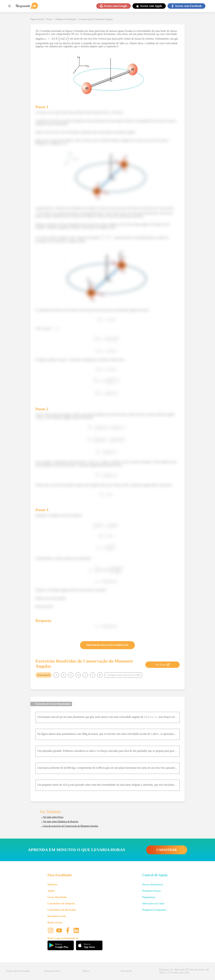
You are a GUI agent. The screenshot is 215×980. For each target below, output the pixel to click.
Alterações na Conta (153, 903)
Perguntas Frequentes (154, 910)
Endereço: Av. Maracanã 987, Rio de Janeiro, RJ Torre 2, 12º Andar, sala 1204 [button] (184, 971)
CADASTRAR (167, 850)
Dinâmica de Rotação (66, 19)
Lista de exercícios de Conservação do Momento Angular (71, 826)
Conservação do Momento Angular (96, 19)
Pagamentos (149, 897)
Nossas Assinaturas (153, 884)
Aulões (51, 891)
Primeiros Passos (151, 891)
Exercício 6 (44, 675)
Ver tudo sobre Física (53, 817)
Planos (86, 971)
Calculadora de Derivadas (62, 910)
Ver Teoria (162, 665)
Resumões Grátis (57, 916)
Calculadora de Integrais (61, 903)
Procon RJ (126, 971)
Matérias (52, 884)
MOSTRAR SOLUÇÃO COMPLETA (108, 645)
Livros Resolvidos (57, 897)
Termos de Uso (52, 971)
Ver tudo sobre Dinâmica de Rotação (61, 822)
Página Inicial (37, 19)
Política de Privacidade (18, 971)
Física (50, 19)
